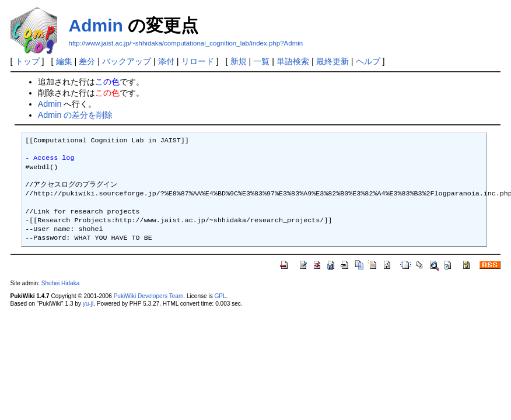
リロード (198, 61)
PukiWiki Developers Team (149, 296)
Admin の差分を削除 (76, 115)
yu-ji (88, 304)
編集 (64, 61)
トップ (27, 61)
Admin (96, 25)
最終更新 (332, 61)
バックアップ (127, 61)
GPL (220, 296)
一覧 (261, 61)
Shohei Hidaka (61, 283)
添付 (166, 61)
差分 (87, 61)
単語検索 (293, 61)
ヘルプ (368, 61)
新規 (239, 61)
